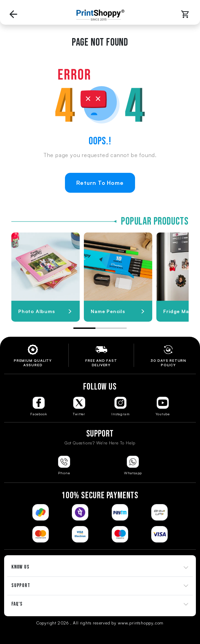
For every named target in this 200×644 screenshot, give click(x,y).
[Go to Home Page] (99, 15)
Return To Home (100, 183)
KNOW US (20, 567)
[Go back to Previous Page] (14, 15)
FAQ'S (17, 604)
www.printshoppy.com (141, 623)
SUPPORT (21, 586)
